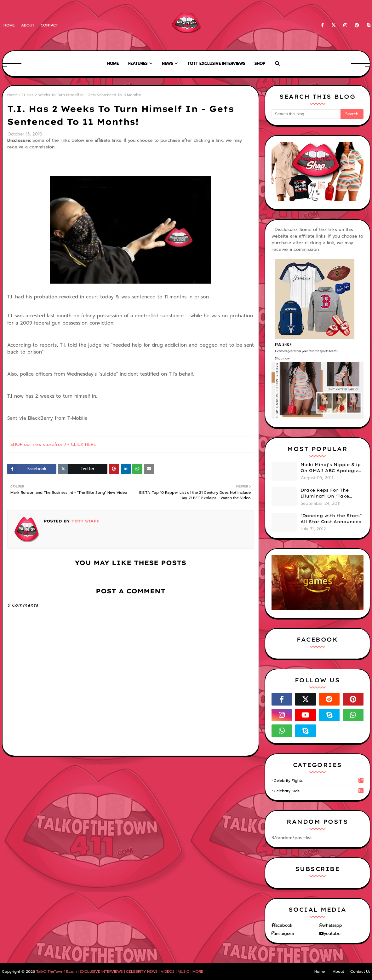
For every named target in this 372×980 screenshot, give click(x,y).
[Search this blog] (306, 114)
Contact (49, 25)
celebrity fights (319, 781)
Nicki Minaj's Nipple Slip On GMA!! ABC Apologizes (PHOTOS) (332, 468)
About (28, 25)
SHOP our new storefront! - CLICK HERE (53, 444)
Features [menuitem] (138, 63)
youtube (332, 934)
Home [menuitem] (113, 63)
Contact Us (360, 971)
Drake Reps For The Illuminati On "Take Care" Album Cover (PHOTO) (325, 493)
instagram (284, 934)
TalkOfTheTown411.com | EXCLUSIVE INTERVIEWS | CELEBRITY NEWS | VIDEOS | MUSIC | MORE (120, 971)
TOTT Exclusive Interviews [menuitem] (216, 63)
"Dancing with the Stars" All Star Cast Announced (331, 519)
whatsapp (332, 925)
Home (9, 25)
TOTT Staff (85, 521)
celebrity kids (319, 791)
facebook (283, 925)
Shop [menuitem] (260, 63)
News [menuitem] (167, 63)
